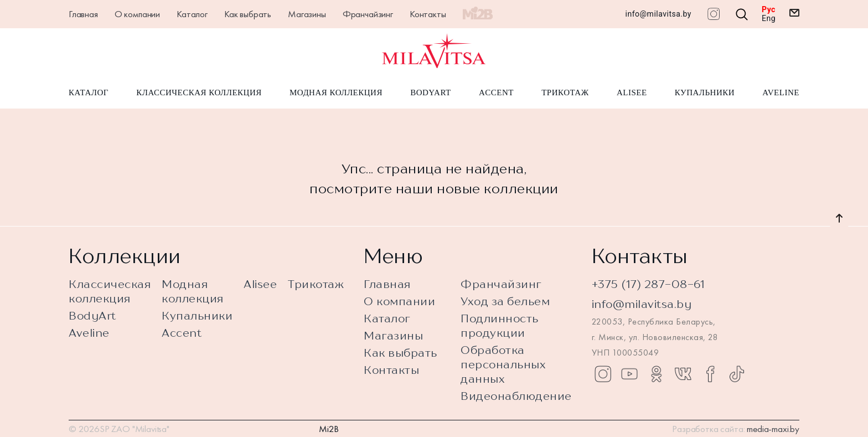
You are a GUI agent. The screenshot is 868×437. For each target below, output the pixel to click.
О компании (137, 14)
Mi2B (329, 429)
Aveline (781, 93)
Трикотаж (565, 93)
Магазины (307, 14)
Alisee (632, 93)
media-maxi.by (773, 429)
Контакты (428, 14)
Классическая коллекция (199, 93)
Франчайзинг (368, 14)
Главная (83, 14)
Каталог (192, 14)
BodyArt (430, 93)
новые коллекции (498, 189)
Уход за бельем (505, 301)
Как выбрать (248, 14)
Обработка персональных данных (503, 364)
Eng (769, 18)
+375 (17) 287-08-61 (649, 284)
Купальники (705, 93)
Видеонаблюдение (516, 396)
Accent (496, 93)
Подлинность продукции (500, 325)
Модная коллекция (336, 93)
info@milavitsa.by (658, 14)
